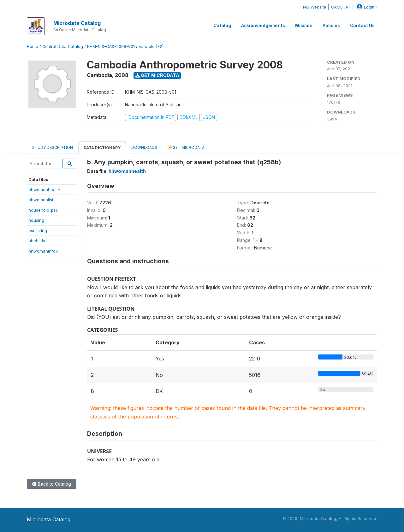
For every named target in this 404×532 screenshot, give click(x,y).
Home (33, 47)
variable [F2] (151, 47)
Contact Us (362, 26)
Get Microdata (157, 75)
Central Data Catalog (63, 47)
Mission (304, 26)
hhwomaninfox (43, 251)
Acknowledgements (263, 26)
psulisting (38, 231)
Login (365, 7)
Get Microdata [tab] (186, 147)
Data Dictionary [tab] (102, 148)
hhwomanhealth (44, 190)
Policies (331, 26)
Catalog (222, 26)
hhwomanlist (41, 200)
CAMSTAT (341, 7)
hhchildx (37, 241)
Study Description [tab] (53, 147)
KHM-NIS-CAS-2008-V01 (111, 47)
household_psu (43, 210)
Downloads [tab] (144, 147)
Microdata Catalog (77, 23)
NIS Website (315, 7)
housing (36, 220)
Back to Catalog (52, 484)
